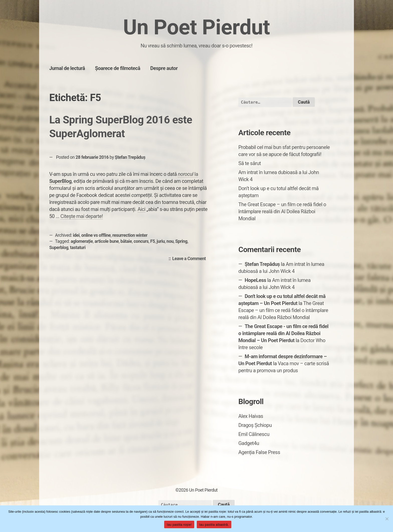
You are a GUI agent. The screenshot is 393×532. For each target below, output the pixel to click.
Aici (141, 209)
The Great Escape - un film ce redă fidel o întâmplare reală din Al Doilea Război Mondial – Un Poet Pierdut (283, 333)
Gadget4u (249, 443)
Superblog (59, 248)
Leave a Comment (190, 259)
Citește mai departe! (82, 216)
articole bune (107, 241)
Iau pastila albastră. (214, 525)
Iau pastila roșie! (179, 525)
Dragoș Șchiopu (255, 425)
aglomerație (82, 241)
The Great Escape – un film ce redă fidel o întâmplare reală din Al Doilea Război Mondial (282, 211)
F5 (153, 241)
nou (170, 241)
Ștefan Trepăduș (130, 157)
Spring (181, 241)
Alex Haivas (251, 416)
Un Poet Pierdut (197, 27)
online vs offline (96, 235)
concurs (141, 241)
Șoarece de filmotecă (118, 68)
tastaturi (78, 248)
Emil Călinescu (254, 434)
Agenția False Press (259, 452)
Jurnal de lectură (67, 68)
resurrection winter (130, 235)
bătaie (126, 241)
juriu (161, 241)
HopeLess (255, 280)
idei (76, 235)
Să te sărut (250, 163)
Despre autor (164, 68)
